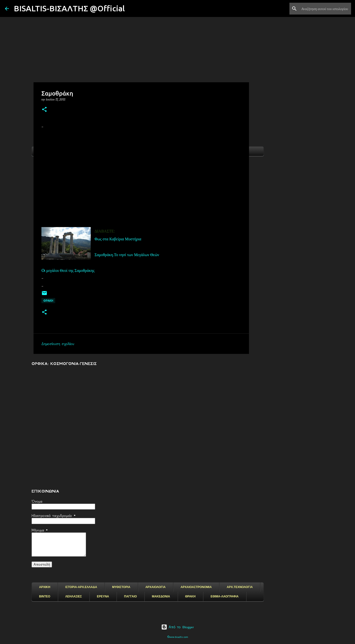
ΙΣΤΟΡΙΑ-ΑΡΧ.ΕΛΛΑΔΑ (81, 587)
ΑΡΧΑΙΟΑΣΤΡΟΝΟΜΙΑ (196, 587)
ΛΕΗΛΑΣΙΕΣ (74, 596)
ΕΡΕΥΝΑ (103, 596)
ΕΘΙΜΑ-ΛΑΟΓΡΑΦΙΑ (225, 596)
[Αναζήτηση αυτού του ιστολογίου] (325, 9)
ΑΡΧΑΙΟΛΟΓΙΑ (156, 587)
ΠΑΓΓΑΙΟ (130, 596)
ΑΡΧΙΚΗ (45, 587)
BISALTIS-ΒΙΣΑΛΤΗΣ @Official (69, 8)
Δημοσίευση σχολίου (58, 344)
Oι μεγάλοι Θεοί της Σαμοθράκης (68, 270)
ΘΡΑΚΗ (48, 301)
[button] (44, 110)
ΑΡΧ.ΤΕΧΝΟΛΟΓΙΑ (240, 587)
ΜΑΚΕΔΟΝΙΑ (161, 596)
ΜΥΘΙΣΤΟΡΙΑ (121, 587)
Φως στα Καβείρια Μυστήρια (118, 239)
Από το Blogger (178, 627)
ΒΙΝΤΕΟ (45, 596)
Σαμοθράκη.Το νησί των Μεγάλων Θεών (127, 255)
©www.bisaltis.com (178, 637)
